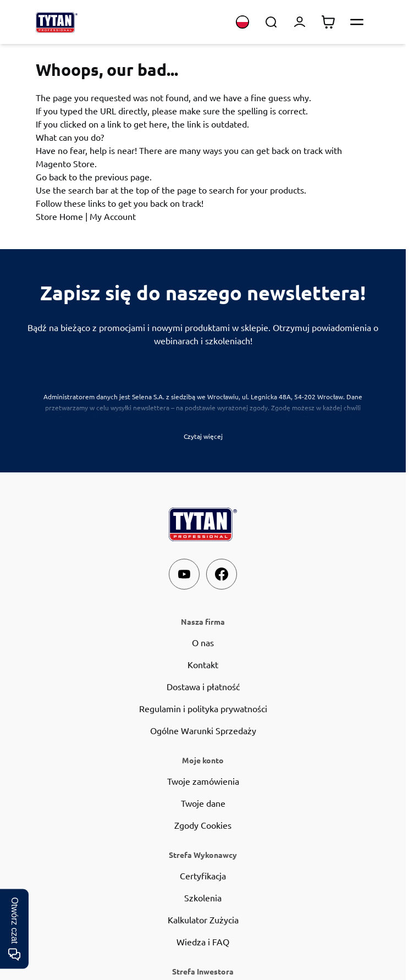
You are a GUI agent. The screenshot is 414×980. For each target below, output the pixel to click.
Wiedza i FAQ (203, 942)
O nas (203, 642)
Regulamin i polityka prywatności (203, 708)
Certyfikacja (203, 876)
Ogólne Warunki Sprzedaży (203, 730)
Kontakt (203, 664)
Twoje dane (203, 803)
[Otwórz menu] (357, 22)
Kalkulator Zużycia (203, 920)
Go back (51, 177)
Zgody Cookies (203, 825)
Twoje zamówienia (203, 781)
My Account (113, 216)
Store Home (59, 216)
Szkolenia (203, 898)
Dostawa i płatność (203, 686)
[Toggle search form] (271, 22)
